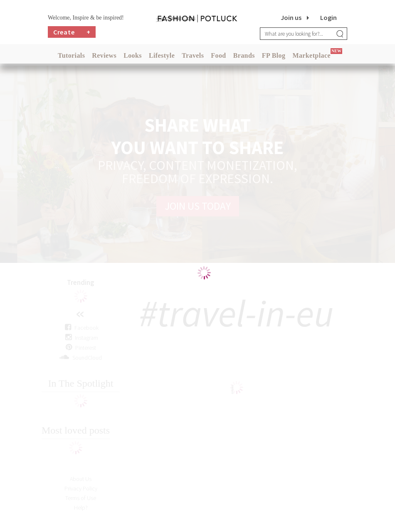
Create (72, 32)
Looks (133, 55)
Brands (244, 55)
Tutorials (71, 55)
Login (328, 17)
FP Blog (274, 55)
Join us (291, 17)
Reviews (104, 55)
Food (218, 55)
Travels (193, 55)
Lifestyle (162, 55)
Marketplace (311, 55)
